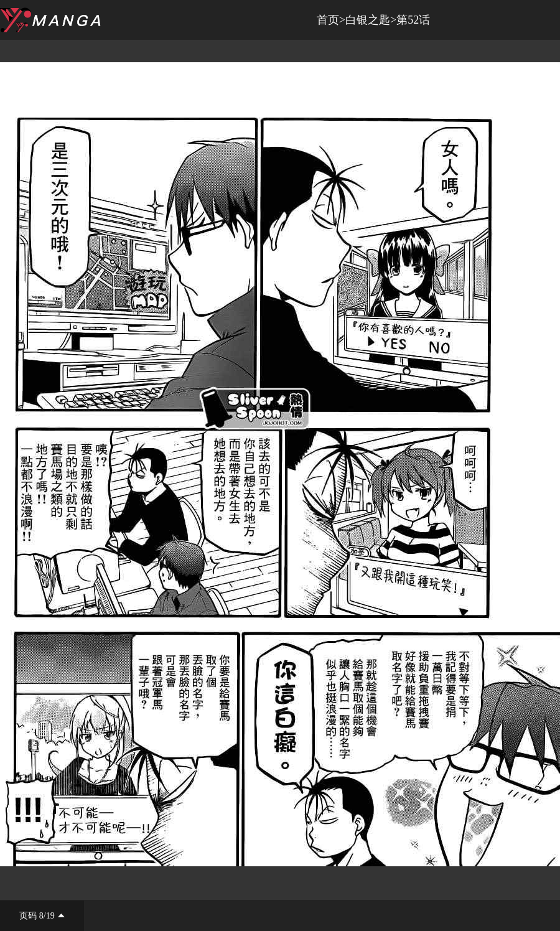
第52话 (413, 20)
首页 (328, 20)
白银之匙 (368, 20)
